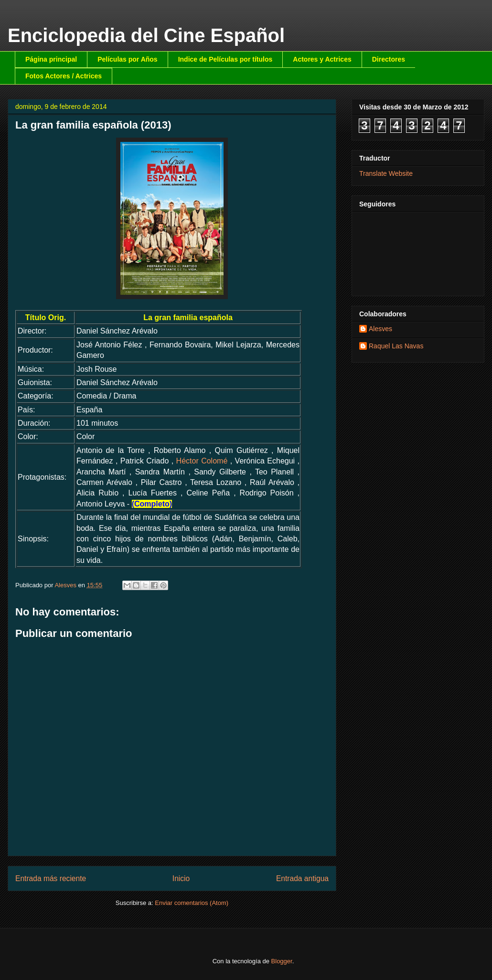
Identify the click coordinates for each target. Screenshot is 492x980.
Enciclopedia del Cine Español (146, 35)
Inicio (181, 878)
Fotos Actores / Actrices (64, 76)
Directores (389, 59)
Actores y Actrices (322, 59)
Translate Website (386, 173)
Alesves (380, 329)
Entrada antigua (302, 878)
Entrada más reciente (51, 878)
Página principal (51, 59)
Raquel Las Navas (396, 346)
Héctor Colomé (202, 461)
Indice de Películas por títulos (225, 59)
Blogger (282, 961)
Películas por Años (128, 59)
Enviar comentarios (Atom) (192, 903)
